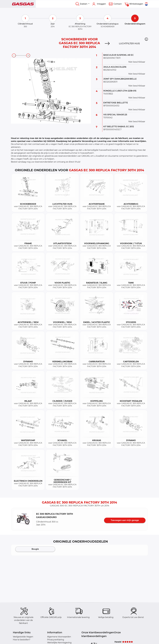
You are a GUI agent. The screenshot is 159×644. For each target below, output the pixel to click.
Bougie (35, 549)
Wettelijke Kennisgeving (59, 643)
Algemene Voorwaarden (59, 637)
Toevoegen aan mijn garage (125, 520)
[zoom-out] (14, 55)
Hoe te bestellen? (22, 640)
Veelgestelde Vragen (23, 637)
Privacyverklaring (56, 640)
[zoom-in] (28, 55)
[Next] (107, 44)
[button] (146, 39)
